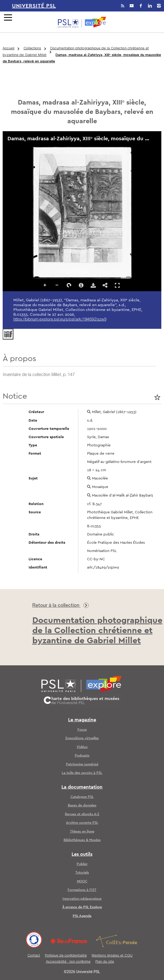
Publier (82, 864)
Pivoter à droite (69, 285)
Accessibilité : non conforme (68, 962)
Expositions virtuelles (82, 738)
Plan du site (105, 962)
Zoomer (45, 285)
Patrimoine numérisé (82, 764)
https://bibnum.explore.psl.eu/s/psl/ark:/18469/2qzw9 (60, 320)
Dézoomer (57, 285)
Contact (34, 956)
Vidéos (82, 747)
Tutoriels (82, 873)
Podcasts (82, 756)
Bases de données (82, 805)
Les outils (82, 854)
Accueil (9, 49)
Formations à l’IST (82, 890)
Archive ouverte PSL (82, 823)
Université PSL (34, 6)
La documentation (82, 787)
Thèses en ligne (82, 832)
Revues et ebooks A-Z (82, 814)
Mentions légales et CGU (112, 956)
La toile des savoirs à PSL (82, 773)
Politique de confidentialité (66, 956)
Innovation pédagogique (82, 899)
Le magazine (82, 720)
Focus (82, 730)
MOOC (82, 881)
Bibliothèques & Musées (82, 840)
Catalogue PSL (82, 797)
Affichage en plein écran (117, 285)
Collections (32, 49)
